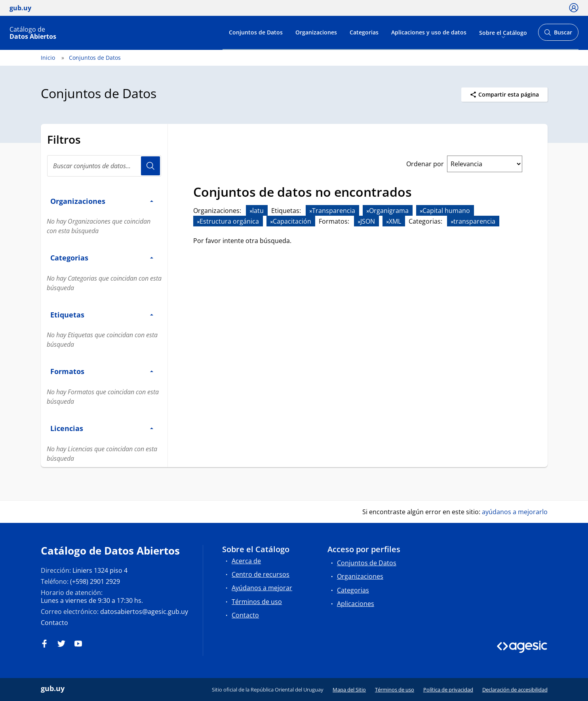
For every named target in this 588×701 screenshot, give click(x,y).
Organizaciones (316, 32)
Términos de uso (257, 602)
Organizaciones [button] (102, 201)
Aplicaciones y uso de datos (429, 32)
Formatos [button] (102, 371)
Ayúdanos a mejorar (262, 588)
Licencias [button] (102, 428)
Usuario (150, 166)
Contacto (54, 623)
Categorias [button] (102, 257)
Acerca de (246, 561)
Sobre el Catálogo (503, 32)
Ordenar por (425, 164)
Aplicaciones (356, 604)
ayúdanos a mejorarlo (515, 512)
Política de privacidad (448, 690)
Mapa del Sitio (349, 690)
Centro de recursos (261, 574)
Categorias (364, 32)
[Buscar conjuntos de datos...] (104, 166)
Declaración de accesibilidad (515, 690)
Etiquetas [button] (102, 314)
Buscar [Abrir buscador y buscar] (558, 35)
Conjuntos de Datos (256, 32)
